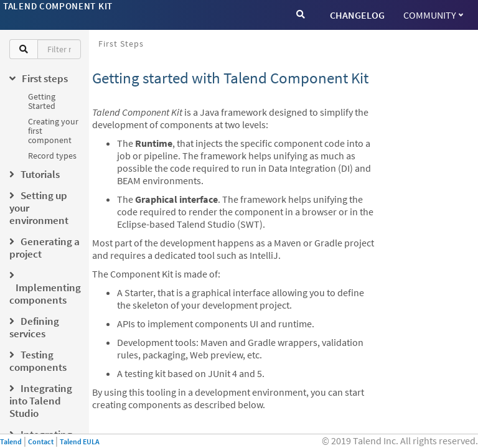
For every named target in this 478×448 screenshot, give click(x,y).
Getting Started (42, 101)
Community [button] (433, 15)
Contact (41, 441)
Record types (52, 156)
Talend (11, 441)
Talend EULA (80, 441)
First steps (121, 44)
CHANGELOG (357, 15)
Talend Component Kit (58, 6)
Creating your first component (53, 131)
